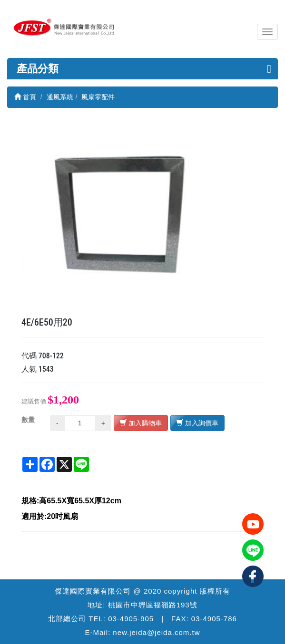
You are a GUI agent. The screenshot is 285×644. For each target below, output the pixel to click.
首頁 (25, 97)
